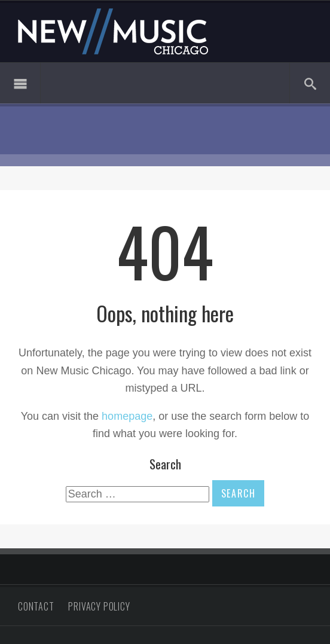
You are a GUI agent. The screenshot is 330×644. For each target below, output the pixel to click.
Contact (36, 606)
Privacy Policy (99, 606)
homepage (127, 416)
